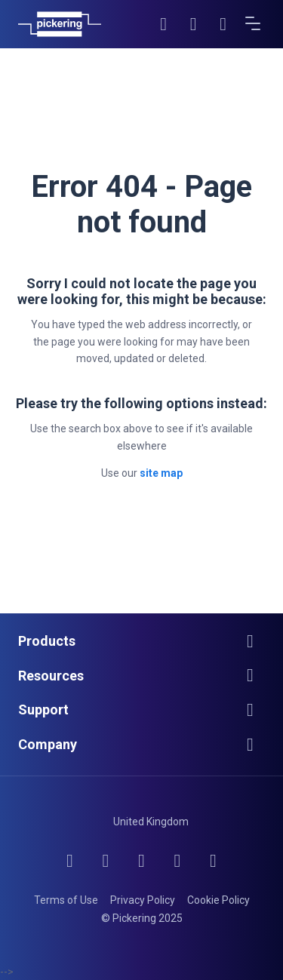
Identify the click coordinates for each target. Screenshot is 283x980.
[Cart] (223, 24)
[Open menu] (254, 24)
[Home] (60, 24)
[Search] (164, 24)
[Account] (194, 24)
